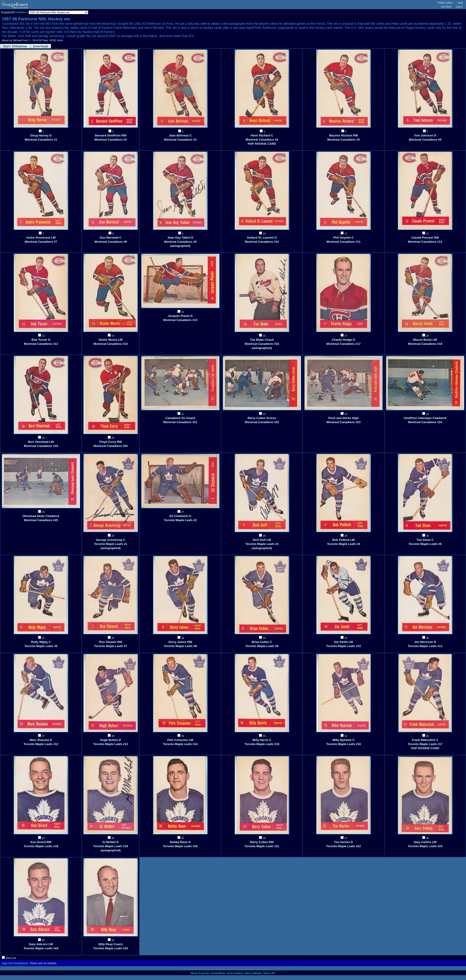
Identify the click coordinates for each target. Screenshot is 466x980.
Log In (459, 7)
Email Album (218, 973)
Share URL (269, 973)
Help (460, 3)
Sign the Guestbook (15, 963)
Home (21, 12)
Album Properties (200, 973)
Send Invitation (235, 973)
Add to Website (253, 973)
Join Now (446, 7)
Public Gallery (445, 3)
